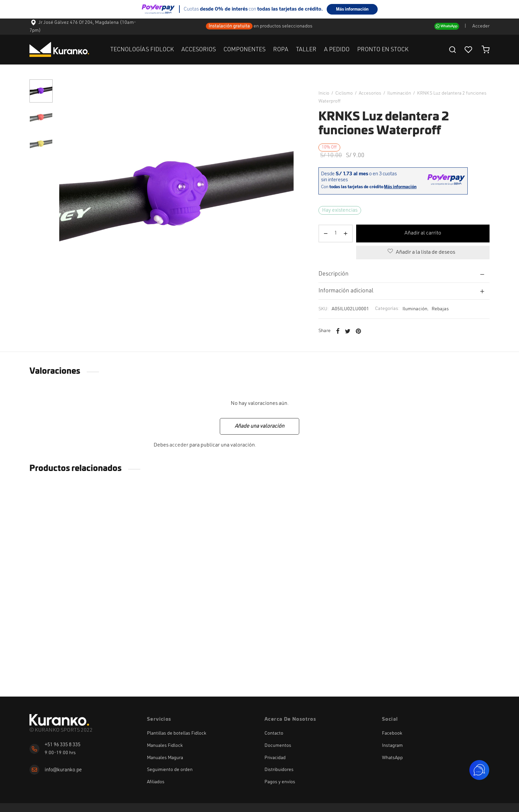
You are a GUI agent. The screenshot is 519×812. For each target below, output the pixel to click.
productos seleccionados (287, 26)
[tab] (404, 274)
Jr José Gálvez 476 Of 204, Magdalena (75, 23)
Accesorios (370, 93)
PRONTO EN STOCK (383, 50)
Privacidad (275, 758)
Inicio (324, 93)
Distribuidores (279, 770)
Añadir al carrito (423, 233)
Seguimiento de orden (170, 770)
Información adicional (346, 291)
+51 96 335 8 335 (63, 745)
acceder (179, 445)
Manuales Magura (165, 758)
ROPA (281, 50)
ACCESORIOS (199, 50)
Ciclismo (344, 93)
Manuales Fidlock (165, 746)
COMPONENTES (244, 50)
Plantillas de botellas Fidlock (177, 733)
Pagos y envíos (280, 782)
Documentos (278, 746)
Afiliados (156, 782)
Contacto (274, 733)
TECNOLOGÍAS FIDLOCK (142, 50)
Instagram (392, 746)
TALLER (306, 50)
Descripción (333, 274)
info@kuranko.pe (63, 770)
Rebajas (440, 309)
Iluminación (399, 93)
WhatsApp (392, 758)
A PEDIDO (337, 50)
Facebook (392, 733)
